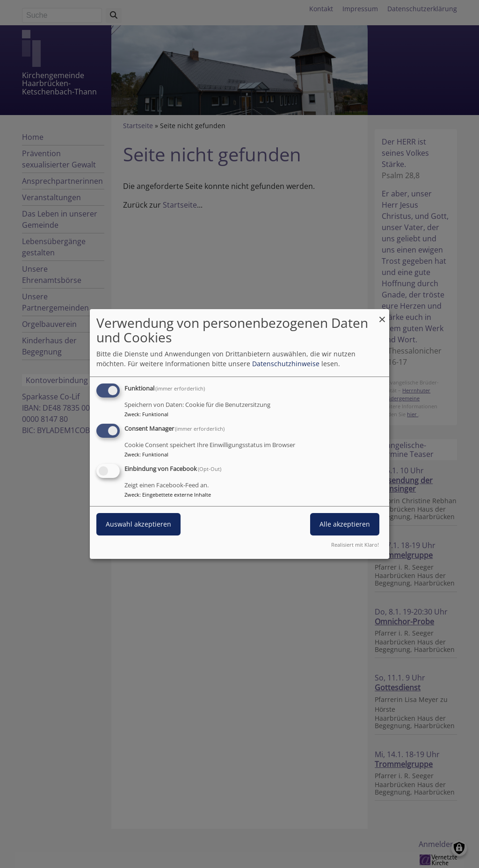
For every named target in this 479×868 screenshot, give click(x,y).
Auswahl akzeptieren (138, 524)
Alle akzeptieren (345, 524)
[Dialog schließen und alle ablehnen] (382, 315)
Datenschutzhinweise (286, 364)
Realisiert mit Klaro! (355, 545)
